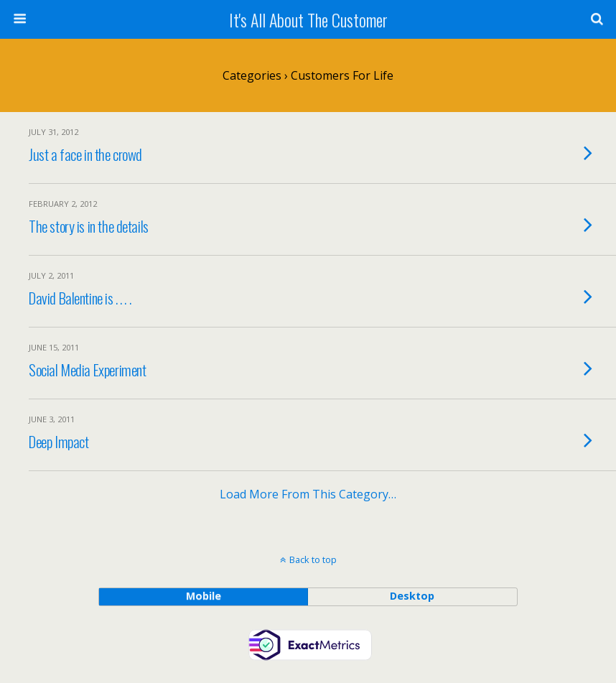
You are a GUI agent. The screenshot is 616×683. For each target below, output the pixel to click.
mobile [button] (204, 596)
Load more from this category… (308, 494)
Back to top (313, 559)
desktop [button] (412, 596)
